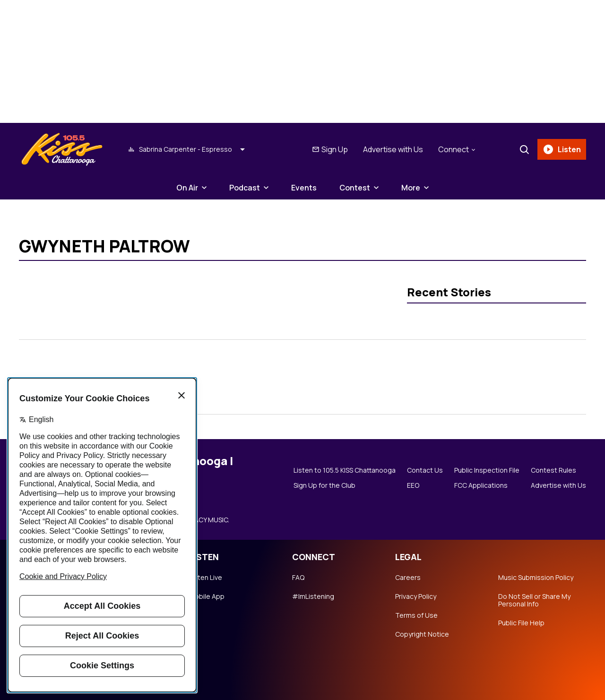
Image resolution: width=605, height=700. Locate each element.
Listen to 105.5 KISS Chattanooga (345, 470)
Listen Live (206, 578)
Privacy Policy (416, 596)
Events (304, 188)
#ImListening (313, 596)
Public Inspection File (487, 470)
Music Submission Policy (536, 578)
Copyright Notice (422, 634)
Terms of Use (416, 615)
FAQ (298, 578)
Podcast (245, 188)
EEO (413, 485)
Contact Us (425, 470)
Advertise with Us (393, 149)
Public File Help (521, 623)
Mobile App (207, 596)
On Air (187, 188)
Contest (355, 188)
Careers (408, 578)
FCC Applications (481, 485)
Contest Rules (553, 470)
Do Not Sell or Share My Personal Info (534, 600)
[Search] (524, 149)
